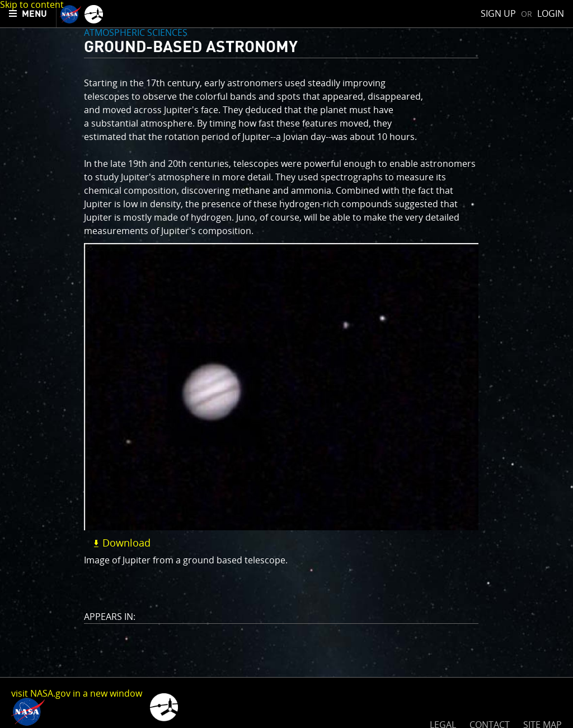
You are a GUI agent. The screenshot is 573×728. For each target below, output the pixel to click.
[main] (286, 364)
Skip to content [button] (32, 4)
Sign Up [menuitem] (498, 13)
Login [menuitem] (551, 13)
